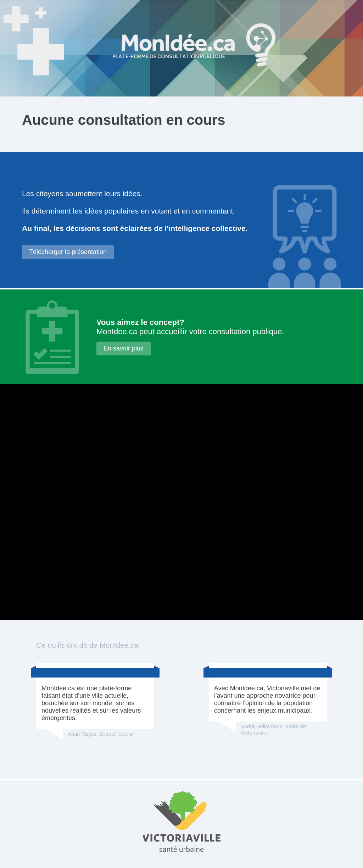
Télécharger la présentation (68, 252)
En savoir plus (124, 348)
